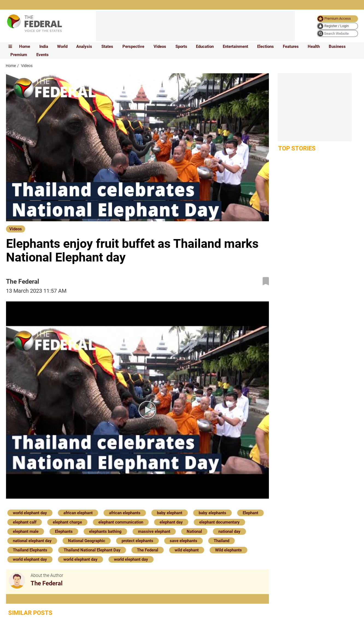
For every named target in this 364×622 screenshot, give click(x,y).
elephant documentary (219, 522)
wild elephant (187, 550)
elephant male (26, 531)
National (194, 531)
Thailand (221, 541)
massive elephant (154, 531)
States (107, 46)
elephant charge (67, 522)
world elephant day (30, 513)
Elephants (64, 531)
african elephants (125, 513)
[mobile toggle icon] (10, 46)
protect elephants (137, 541)
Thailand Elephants (30, 550)
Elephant (250, 513)
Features (291, 46)
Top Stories (297, 148)
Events (42, 55)
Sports (181, 46)
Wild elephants (228, 550)
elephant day (171, 522)
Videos (160, 46)
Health (314, 46)
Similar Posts (30, 613)
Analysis (84, 46)
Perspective (133, 46)
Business (337, 46)
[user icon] (337, 26)
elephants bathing (105, 531)
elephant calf (25, 522)
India (44, 46)
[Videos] (16, 229)
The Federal (148, 550)
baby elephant (170, 513)
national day (229, 531)
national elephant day (32, 541)
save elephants (184, 541)
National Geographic (87, 541)
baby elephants (212, 513)
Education (205, 46)
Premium (19, 55)
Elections (265, 46)
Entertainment (235, 46)
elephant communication (121, 522)
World (62, 46)
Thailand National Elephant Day (92, 550)
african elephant (78, 513)
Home (25, 46)
